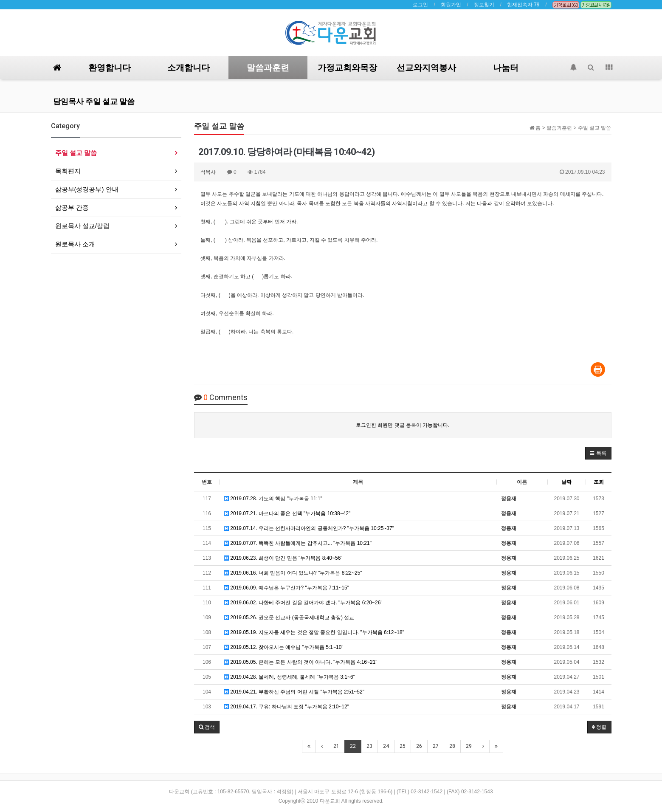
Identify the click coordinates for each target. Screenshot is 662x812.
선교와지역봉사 (426, 68)
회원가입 (451, 5)
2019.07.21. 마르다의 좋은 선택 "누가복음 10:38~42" (287, 513)
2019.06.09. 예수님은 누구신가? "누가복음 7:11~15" (286, 588)
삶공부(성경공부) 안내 (87, 189)
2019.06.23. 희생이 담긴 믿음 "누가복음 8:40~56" (283, 558)
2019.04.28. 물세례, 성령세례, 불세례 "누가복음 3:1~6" (289, 677)
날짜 (566, 482)
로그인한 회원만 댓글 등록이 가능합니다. (403, 425)
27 (436, 746)
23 (369, 746)
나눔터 (506, 68)
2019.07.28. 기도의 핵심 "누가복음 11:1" (273, 499)
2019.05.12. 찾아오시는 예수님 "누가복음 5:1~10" (284, 647)
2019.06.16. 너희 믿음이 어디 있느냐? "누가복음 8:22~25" (293, 573)
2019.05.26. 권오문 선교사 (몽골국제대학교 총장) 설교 (289, 617)
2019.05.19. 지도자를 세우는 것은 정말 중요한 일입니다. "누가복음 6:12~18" (314, 632)
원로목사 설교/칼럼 (82, 226)
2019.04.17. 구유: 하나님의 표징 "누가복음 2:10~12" (286, 707)
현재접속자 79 (523, 5)
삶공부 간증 (72, 207)
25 (403, 746)
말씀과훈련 (268, 68)
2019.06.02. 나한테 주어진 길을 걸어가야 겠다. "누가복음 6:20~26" (303, 603)
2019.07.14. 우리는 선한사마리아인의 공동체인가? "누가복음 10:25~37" (309, 528)
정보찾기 (484, 5)
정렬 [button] (599, 727)
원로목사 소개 (75, 244)
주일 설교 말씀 (76, 153)
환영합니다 (110, 68)
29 (469, 746)
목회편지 (68, 171)
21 (336, 746)
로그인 (420, 5)
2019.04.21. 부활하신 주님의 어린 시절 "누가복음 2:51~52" (294, 692)
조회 (599, 482)
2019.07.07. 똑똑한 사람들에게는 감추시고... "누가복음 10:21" (298, 543)
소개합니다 (189, 68)
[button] (598, 453)
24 (386, 746)
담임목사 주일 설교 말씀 (94, 101)
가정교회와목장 (347, 68)
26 (419, 746)
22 (353, 746)
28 (452, 746)
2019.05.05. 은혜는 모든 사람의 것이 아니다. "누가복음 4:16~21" (301, 662)
